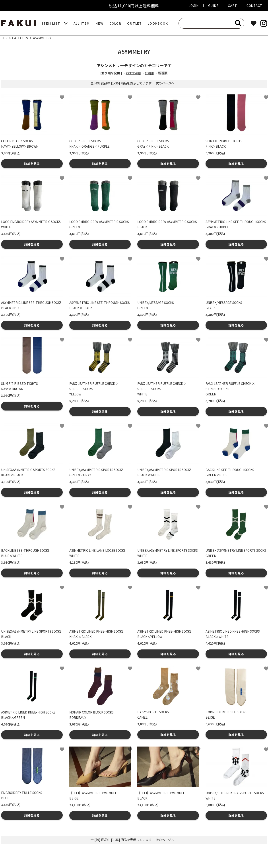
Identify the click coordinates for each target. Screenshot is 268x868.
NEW (99, 23)
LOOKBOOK (158, 23)
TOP (4, 38)
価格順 (150, 73)
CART (232, 6)
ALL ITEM (82, 23)
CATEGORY (20, 38)
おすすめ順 (134, 73)
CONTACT (254, 6)
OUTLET (135, 23)
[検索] (238, 23)
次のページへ (165, 83)
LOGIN (194, 6)
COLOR (115, 23)
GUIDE (213, 6)
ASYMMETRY (42, 38)
